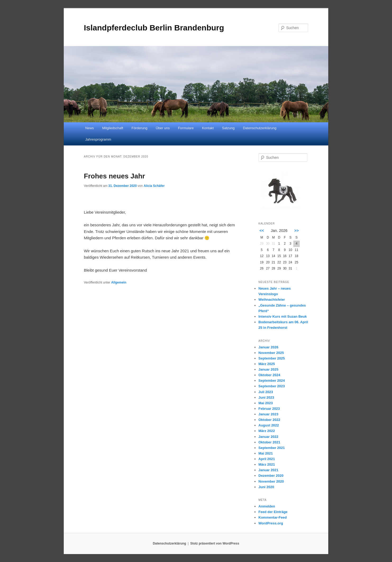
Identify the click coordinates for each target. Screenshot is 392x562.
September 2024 (272, 381)
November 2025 (271, 353)
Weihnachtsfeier (272, 300)
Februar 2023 (269, 409)
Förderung (139, 128)
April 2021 (267, 459)
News (90, 128)
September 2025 (272, 358)
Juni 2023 (266, 397)
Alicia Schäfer (154, 186)
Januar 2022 (268, 437)
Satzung (228, 128)
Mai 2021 (266, 453)
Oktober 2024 (269, 375)
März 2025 (267, 364)
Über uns (163, 128)
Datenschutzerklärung (259, 128)
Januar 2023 (268, 414)
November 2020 (271, 481)
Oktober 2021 (269, 442)
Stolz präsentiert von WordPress (215, 543)
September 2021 (272, 448)
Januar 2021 (268, 470)
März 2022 (267, 431)
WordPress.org (271, 523)
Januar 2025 (268, 369)
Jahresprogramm (98, 139)
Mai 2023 (266, 403)
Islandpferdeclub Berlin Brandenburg (154, 28)
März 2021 (267, 464)
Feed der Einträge (273, 512)
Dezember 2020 (271, 476)
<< (262, 231)
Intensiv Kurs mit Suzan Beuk (283, 316)
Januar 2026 (268, 347)
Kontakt (208, 128)
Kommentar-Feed (273, 517)
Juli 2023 (266, 392)
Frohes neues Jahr (114, 176)
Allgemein (119, 282)
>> (297, 231)
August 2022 (269, 425)
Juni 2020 (266, 487)
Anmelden (267, 506)
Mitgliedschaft (113, 128)
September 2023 (272, 386)
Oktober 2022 (269, 420)
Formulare (186, 128)
